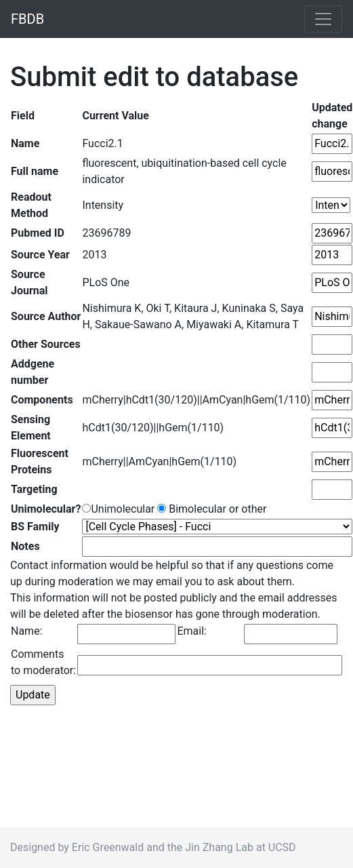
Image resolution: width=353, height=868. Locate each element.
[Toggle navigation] (323, 19)
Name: (27, 631)
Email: (191, 631)
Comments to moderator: (43, 662)
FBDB (27, 19)
